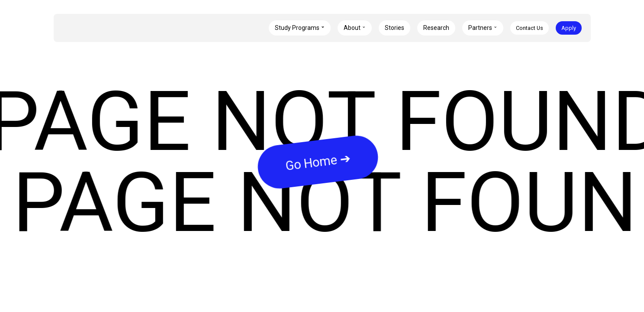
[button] (300, 28)
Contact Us (530, 28)
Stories (394, 28)
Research (436, 28)
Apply (569, 28)
